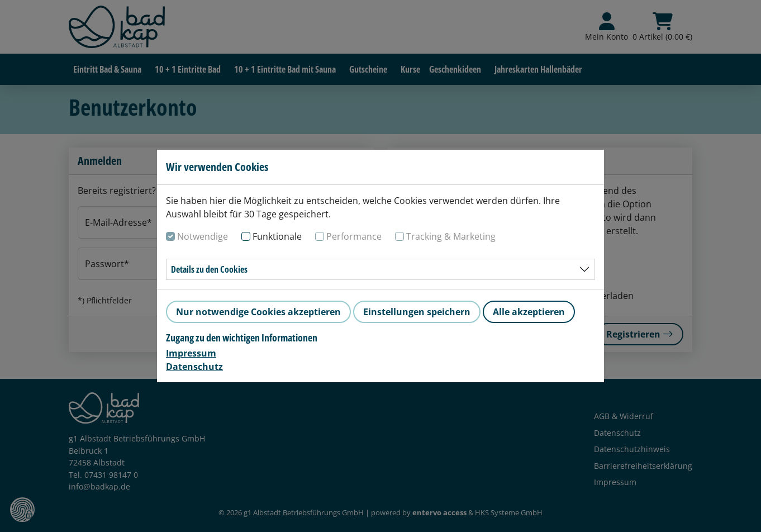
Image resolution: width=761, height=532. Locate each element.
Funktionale (277, 236)
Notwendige (203, 236)
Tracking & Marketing (451, 236)
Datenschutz (194, 367)
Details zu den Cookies (209, 269)
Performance (354, 236)
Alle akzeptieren (529, 312)
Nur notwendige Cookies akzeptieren (258, 312)
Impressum (191, 353)
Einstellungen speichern (417, 312)
